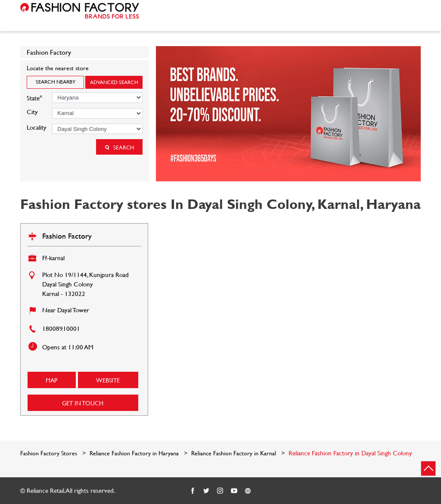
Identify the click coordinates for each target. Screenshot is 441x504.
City (32, 112)
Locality (37, 127)
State (34, 97)
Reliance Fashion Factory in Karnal (234, 453)
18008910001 (61, 328)
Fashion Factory (67, 236)
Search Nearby (56, 81)
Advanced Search (114, 82)
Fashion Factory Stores (50, 453)
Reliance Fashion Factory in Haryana (134, 453)
